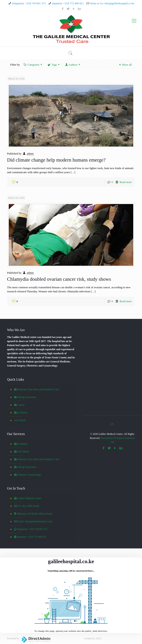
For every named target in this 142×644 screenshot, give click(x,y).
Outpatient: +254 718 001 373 (29, 3)
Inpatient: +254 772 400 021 (68, 3)
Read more (126, 182)
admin (30, 154)
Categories (33, 65)
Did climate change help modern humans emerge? (56, 160)
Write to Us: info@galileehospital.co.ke (112, 3)
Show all (125, 65)
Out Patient (20, 420)
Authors (73, 65)
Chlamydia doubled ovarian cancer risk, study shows (59, 279)
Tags (54, 65)
